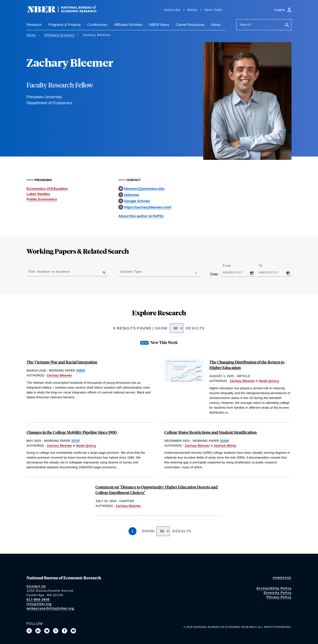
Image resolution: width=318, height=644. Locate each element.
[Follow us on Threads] (56, 631)
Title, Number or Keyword (49, 272)
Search (246, 25)
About (216, 25)
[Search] (287, 25)
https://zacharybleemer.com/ (148, 207)
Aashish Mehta (225, 446)
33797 (76, 441)
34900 (81, 370)
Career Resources (190, 25)
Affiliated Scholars (128, 25)
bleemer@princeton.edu (144, 189)
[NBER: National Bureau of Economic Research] (65, 12)
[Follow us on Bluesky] (47, 631)
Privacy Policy (279, 597)
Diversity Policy (278, 593)
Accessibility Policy (274, 588)
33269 (224, 441)
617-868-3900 (38, 599)
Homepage (282, 578)
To (265, 266)
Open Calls (213, 10)
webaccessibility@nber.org (50, 608)
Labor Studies (38, 194)
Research (34, 25)
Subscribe (172, 10)
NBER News (159, 25)
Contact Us (36, 586)
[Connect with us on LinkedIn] (38, 631)
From (231, 266)
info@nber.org (39, 604)
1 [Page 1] (132, 531)
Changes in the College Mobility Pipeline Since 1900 (72, 432)
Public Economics (42, 199)
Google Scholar (137, 201)
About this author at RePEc (141, 216)
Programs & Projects (64, 25)
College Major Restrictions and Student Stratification (210, 432)
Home (31, 35)
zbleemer (132, 195)
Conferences (97, 25)
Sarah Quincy (269, 381)
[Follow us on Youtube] (73, 631)
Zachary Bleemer (59, 375)
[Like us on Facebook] (64, 631)
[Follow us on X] (29, 631)
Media (192, 10)
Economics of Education (47, 189)
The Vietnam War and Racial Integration (62, 362)
